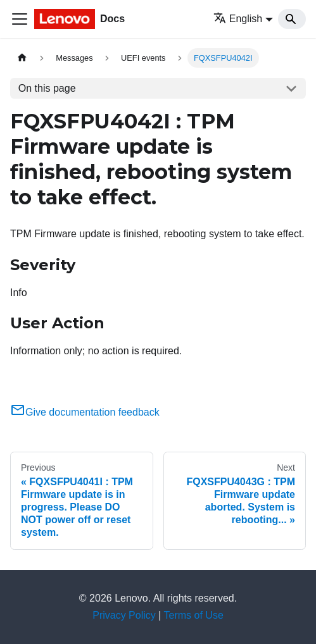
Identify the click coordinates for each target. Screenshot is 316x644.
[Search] (292, 19)
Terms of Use (194, 615)
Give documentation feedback (85, 412)
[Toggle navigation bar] (20, 19)
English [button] (238, 19)
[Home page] (22, 58)
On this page (47, 88)
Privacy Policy (124, 615)
